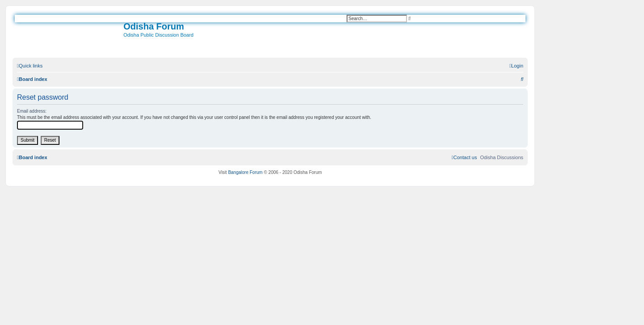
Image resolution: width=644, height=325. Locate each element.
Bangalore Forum (245, 172)
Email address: (32, 111)
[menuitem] (516, 66)
